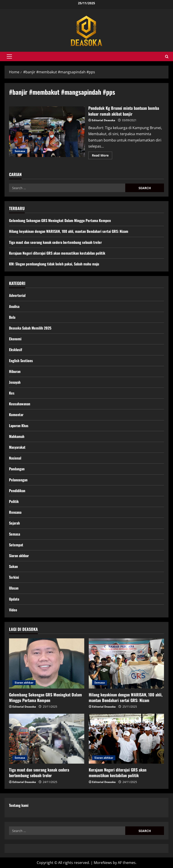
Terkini (14, 577)
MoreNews (103, 863)
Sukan (13, 566)
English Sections (21, 361)
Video (13, 610)
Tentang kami (19, 805)
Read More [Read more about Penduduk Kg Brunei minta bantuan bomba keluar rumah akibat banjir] (102, 156)
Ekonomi (15, 339)
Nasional (15, 458)
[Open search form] (167, 57)
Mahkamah (17, 436)
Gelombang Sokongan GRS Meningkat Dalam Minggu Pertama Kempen (60, 220)
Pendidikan (17, 491)
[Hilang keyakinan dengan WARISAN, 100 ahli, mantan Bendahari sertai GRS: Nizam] (126, 663)
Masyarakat (17, 447)
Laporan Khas (19, 426)
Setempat (16, 545)
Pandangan (17, 469)
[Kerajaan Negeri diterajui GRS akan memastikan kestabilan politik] (126, 739)
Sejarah (14, 523)
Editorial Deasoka (103, 120)
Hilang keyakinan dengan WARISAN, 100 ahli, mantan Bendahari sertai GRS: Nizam (69, 231)
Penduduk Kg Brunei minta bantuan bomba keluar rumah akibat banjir (47, 132)
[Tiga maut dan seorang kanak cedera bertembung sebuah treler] (47, 739)
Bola (12, 317)
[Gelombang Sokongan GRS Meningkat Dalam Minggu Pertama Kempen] (47, 663)
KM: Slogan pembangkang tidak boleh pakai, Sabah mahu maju (54, 264)
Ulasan (14, 588)
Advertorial (17, 295)
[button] (9, 56)
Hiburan (15, 371)
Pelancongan (18, 480)
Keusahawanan (20, 404)
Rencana (15, 512)
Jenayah (15, 382)
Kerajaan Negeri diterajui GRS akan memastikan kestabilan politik (57, 253)
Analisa (14, 306)
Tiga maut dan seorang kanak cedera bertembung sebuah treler (55, 242)
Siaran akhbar (19, 556)
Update (14, 599)
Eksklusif (16, 350)
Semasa (20, 151)
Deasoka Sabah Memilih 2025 (30, 328)
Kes (12, 393)
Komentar (16, 415)
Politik (14, 501)
